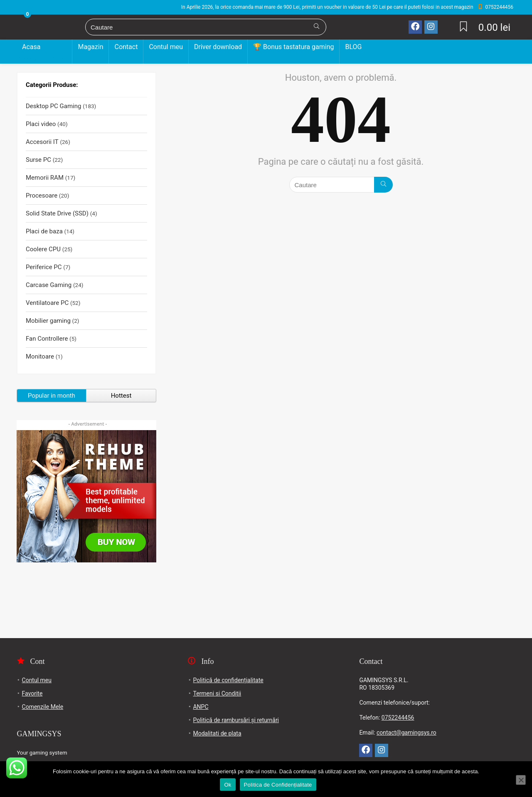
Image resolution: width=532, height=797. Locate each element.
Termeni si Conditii (217, 693)
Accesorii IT (42, 142)
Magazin (90, 47)
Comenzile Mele (43, 707)
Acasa (31, 47)
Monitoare (40, 356)
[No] (521, 780)
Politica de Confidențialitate (278, 785)
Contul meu (166, 47)
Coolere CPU (43, 249)
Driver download (218, 47)
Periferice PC (44, 267)
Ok (228, 785)
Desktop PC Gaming (44, 59)
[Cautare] (316, 27)
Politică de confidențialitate (228, 680)
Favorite (32, 693)
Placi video (41, 124)
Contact (126, 47)
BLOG (353, 47)
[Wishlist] (463, 27)
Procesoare (42, 196)
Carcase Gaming (49, 285)
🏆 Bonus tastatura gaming (293, 47)
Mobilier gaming (48, 321)
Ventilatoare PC (47, 303)
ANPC (201, 707)
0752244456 (398, 718)
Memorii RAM (45, 178)
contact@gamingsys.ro (406, 733)
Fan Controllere (47, 339)
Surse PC (38, 160)
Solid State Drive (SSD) (57, 213)
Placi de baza (44, 231)
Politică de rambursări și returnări (236, 720)
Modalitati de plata (217, 733)
